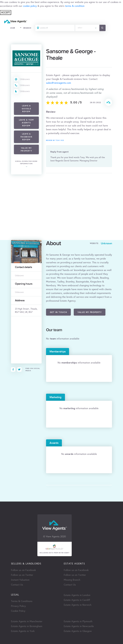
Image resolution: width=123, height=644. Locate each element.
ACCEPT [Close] (6, 12)
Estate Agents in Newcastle (79, 626)
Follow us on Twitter (22, 575)
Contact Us (17, 585)
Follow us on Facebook (23, 570)
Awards (54, 443)
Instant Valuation (20, 580)
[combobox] (87, 28)
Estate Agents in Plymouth (78, 622)
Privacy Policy (18, 606)
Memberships (58, 352)
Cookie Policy (18, 611)
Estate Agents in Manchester (27, 622)
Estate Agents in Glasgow (78, 631)
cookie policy (30, 6)
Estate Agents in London (77, 595)
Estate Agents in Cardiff (77, 600)
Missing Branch (72, 580)
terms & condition (75, 6)
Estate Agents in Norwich (78, 605)
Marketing (55, 397)
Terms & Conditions (22, 601)
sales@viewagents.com (58, 83)
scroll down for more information (26, 163)
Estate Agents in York (23, 631)
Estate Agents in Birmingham (27, 626)
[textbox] (87, 27)
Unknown (25, 79)
